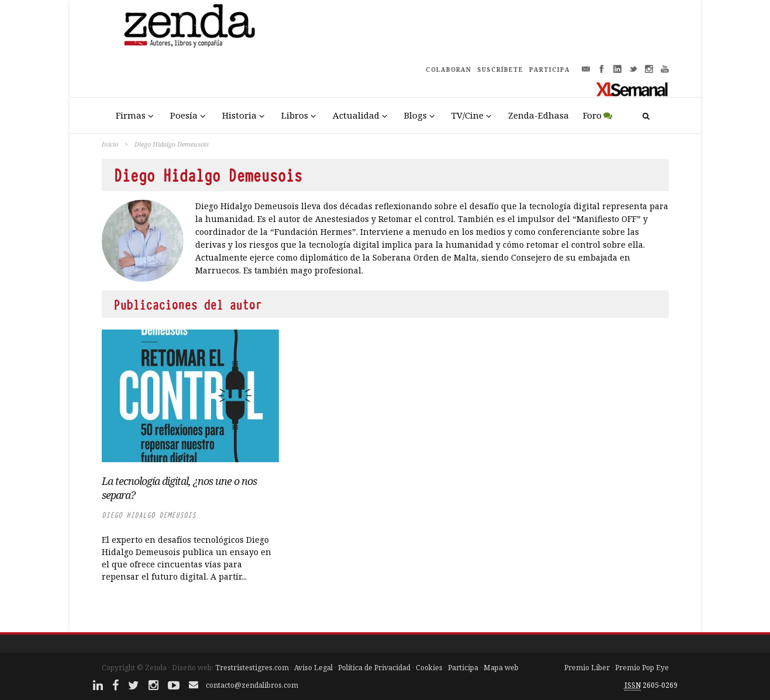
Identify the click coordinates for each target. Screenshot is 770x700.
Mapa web (501, 668)
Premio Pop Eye (642, 668)
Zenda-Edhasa (538, 115)
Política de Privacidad (374, 668)
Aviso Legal (313, 668)
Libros (295, 115)
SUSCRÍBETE (500, 70)
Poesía (184, 115)
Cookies (429, 668)
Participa (463, 668)
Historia (239, 115)
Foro (592, 115)
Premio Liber (587, 668)
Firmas (131, 115)
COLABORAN (448, 70)
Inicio (110, 144)
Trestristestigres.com (252, 668)
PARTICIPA (550, 70)
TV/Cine (467, 115)
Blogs (415, 115)
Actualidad (356, 115)
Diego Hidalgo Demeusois (149, 515)
